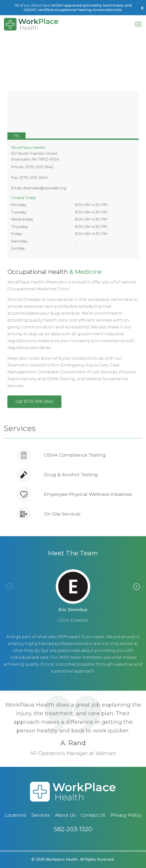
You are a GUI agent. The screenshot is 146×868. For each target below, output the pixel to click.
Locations (15, 815)
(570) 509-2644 (34, 177)
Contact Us (93, 815)
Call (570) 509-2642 (34, 401)
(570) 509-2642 (39, 167)
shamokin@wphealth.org (45, 188)
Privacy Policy (126, 815)
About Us (65, 815)
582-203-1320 (73, 838)
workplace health (62, 860)
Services (41, 815)
